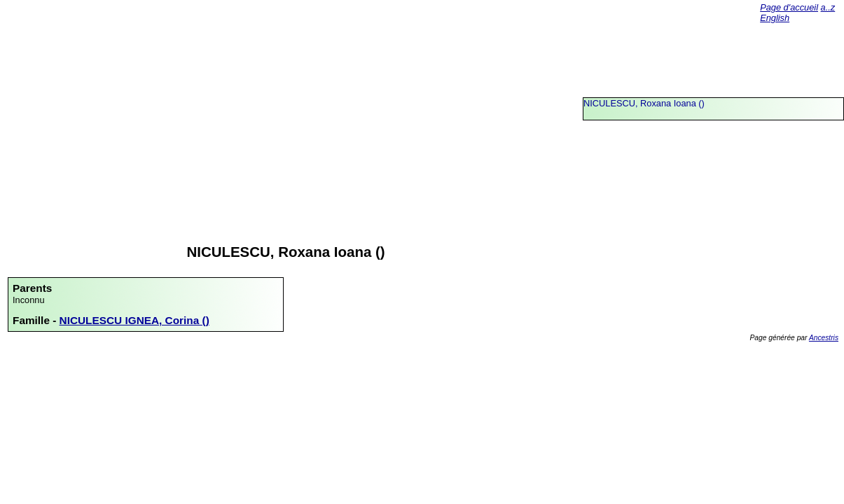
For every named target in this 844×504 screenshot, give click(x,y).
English (775, 18)
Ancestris (824, 338)
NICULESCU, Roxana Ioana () (644, 103)
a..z (828, 7)
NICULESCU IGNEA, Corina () (134, 320)
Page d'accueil (789, 7)
